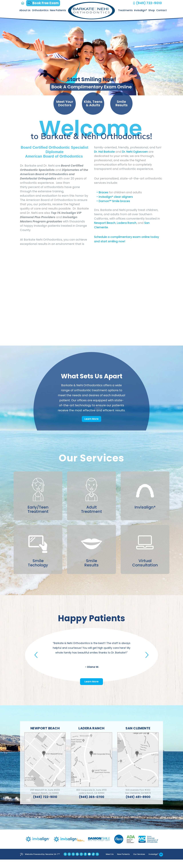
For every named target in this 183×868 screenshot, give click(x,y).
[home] (23, 3)
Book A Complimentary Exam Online (92, 87)
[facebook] (85, 863)
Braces (104, 193)
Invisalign (154, 863)
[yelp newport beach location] (65, 863)
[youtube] (89, 863)
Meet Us (109, 863)
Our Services (139, 863)
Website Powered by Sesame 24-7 (42, 863)
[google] (77, 863)
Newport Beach (105, 223)
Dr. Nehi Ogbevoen (135, 152)
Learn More (92, 419)
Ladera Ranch (127, 223)
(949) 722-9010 (149, 3)
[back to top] (161, 863)
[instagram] (81, 863)
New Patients (123, 863)
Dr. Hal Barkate (105, 152)
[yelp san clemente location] (73, 863)
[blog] (97, 863)
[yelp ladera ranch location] (69, 863)
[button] (37, 661)
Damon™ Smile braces (115, 201)
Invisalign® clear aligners (116, 197)
